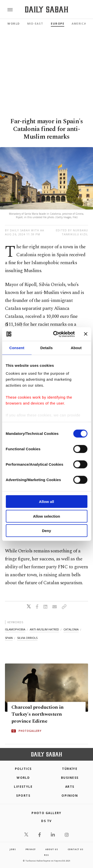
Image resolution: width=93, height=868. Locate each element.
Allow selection (46, 516)
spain (9, 638)
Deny (46, 531)
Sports (23, 796)
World (14, 23)
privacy (31, 849)
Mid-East (35, 23)
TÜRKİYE (70, 769)
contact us (76, 849)
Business (70, 778)
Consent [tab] (17, 348)
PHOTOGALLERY (30, 731)
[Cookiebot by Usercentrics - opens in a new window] (55, 334)
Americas (80, 23)
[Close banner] (86, 334)
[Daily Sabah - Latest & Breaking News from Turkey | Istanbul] (46, 10)
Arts (70, 787)
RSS (46, 855)
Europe (58, 23)
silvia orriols (27, 638)
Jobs (13, 849)
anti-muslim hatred (44, 629)
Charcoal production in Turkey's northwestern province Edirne (38, 714)
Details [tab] (47, 348)
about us (52, 849)
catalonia (71, 629)
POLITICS (23, 769)
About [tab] (76, 348)
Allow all (46, 502)
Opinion (70, 796)
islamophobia (15, 629)
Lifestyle (23, 787)
